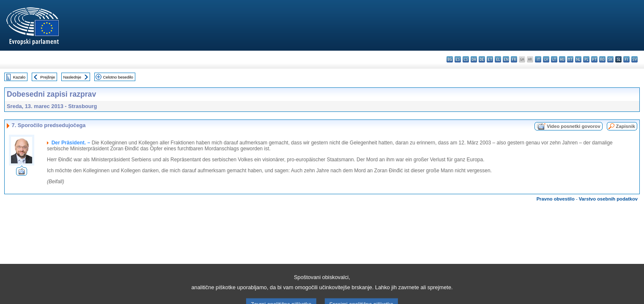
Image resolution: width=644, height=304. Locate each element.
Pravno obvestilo (556, 199)
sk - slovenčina (610, 59)
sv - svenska (634, 59)
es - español (458, 59)
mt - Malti (570, 59)
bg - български (450, 59)
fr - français (514, 59)
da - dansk (474, 59)
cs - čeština (466, 59)
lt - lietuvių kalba (554, 59)
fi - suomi (626, 59)
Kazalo (19, 77)
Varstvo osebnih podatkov (608, 199)
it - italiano (538, 59)
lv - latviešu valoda (546, 59)
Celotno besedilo (118, 77)
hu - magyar (562, 59)
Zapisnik (626, 126)
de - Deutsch (482, 59)
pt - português (594, 59)
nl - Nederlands (578, 59)
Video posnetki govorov (574, 126)
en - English (506, 59)
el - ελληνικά (498, 59)
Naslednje (72, 77)
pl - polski (586, 59)
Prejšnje (48, 77)
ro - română (602, 59)
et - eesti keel (490, 59)
